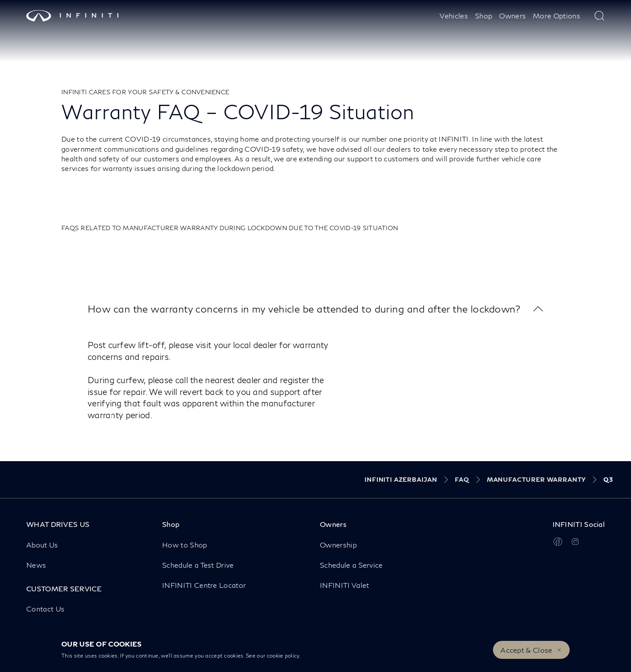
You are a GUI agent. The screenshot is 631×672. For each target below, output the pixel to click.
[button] (315, 309)
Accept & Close (526, 650)
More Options (557, 16)
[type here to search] (599, 16)
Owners (512, 16)
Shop (484, 16)
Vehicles (454, 16)
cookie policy (283, 656)
